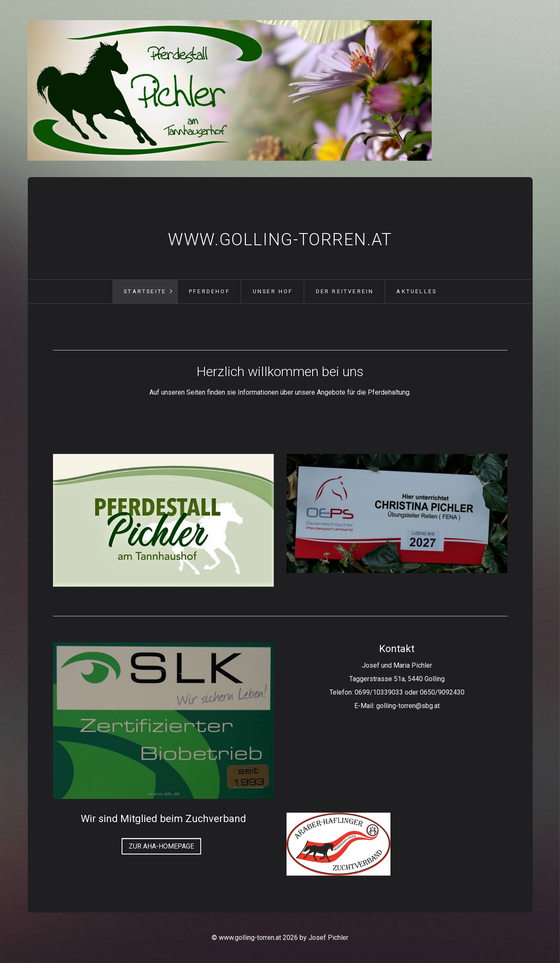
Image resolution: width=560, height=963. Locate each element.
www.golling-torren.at (280, 240)
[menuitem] (145, 292)
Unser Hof (273, 291)
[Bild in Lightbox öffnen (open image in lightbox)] (397, 514)
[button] (161, 846)
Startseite (145, 291)
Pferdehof (210, 291)
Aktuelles (417, 291)
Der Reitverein (345, 291)
